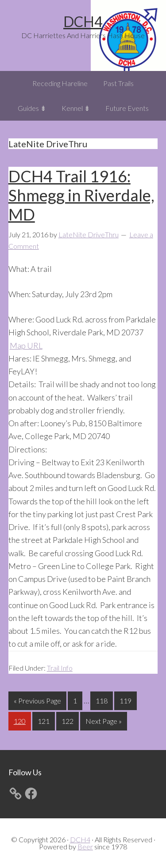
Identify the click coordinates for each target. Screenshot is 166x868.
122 (69, 720)
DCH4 (83, 22)
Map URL (26, 346)
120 (21, 720)
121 (45, 720)
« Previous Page (37, 702)
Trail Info (60, 668)
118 (103, 700)
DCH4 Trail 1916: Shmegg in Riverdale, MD (81, 195)
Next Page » (103, 723)
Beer (85, 846)
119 (127, 700)
